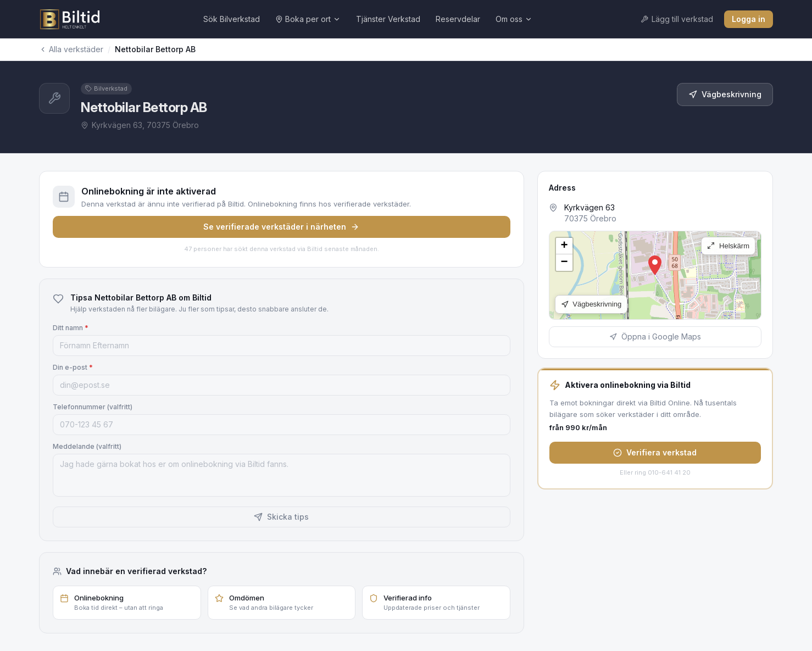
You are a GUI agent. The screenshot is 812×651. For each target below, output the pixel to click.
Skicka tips (281, 517)
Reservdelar (458, 19)
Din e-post (73, 367)
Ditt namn (71, 328)
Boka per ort (308, 19)
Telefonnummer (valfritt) (93, 407)
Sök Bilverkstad (232, 19)
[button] (655, 265)
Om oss (514, 19)
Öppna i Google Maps (655, 336)
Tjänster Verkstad (388, 19)
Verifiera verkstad (655, 452)
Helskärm (728, 246)
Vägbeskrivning (725, 94)
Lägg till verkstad (677, 19)
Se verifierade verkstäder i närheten (281, 227)
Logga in (749, 19)
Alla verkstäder (71, 49)
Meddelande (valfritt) (87, 446)
